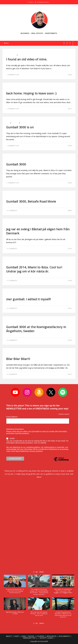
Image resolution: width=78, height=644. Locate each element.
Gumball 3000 (16, 164)
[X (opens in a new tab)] (64, 43)
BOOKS (31, 636)
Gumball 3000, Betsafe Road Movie (31, 201)
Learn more (11, 451)
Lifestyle (21, 55)
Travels (23, 123)
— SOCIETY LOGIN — (46, 638)
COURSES (40, 636)
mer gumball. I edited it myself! (29, 299)
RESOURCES (51, 636)
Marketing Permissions (15, 429)
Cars (8, 123)
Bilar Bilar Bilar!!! (18, 359)
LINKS (24, 636)
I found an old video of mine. (27, 59)
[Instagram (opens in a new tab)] (67, 43)
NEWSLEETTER (29, 638)
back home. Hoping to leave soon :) (31, 93)
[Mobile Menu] (5, 43)
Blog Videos (11, 55)
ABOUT (9, 636)
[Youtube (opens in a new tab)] (70, 43)
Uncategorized (13, 197)
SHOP (17, 636)
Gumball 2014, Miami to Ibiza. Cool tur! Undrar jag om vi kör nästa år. (34, 269)
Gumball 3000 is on (20, 127)
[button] (42, 572)
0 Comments (12, 210)
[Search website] (75, 43)
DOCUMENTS (64, 636)
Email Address (13, 417)
